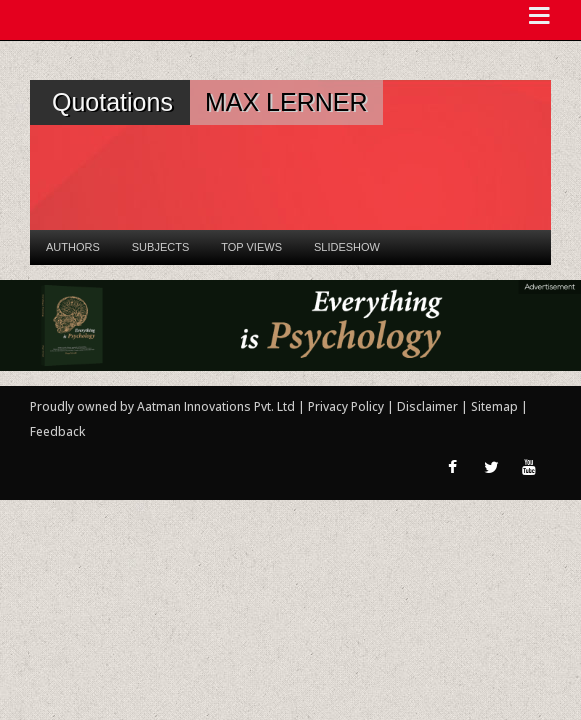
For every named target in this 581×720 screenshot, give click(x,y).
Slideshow (347, 247)
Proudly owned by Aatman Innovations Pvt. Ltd (162, 406)
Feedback (57, 431)
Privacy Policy (347, 406)
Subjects (160, 247)
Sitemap (496, 406)
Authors (73, 247)
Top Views (251, 247)
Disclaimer (427, 406)
